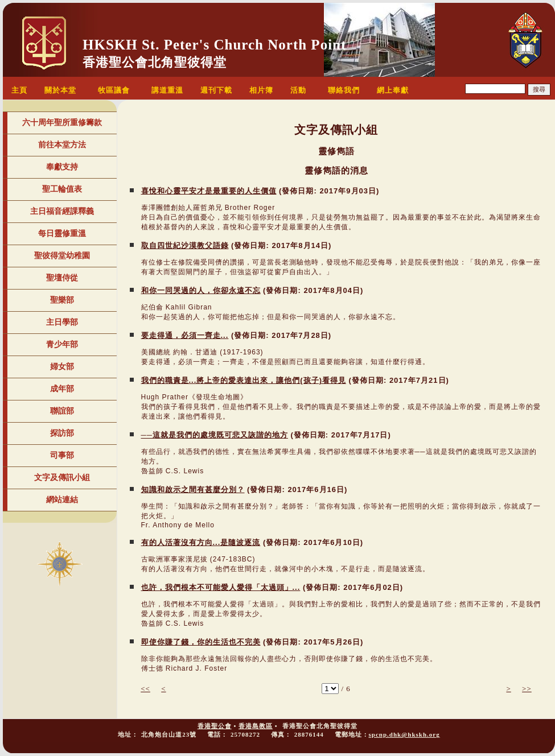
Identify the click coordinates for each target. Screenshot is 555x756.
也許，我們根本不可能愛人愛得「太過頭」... (221, 587)
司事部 (62, 455)
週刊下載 (216, 90)
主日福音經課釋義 (62, 211)
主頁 (19, 90)
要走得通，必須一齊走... (185, 335)
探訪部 (62, 433)
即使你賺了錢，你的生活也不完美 (201, 642)
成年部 (62, 389)
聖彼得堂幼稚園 (62, 256)
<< (145, 689)
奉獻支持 (62, 167)
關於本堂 (60, 90)
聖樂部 (62, 300)
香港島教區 (256, 726)
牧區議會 (114, 90)
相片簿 (261, 90)
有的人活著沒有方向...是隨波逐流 (201, 542)
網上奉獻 (393, 90)
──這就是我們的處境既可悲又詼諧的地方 (215, 435)
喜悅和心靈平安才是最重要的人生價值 (209, 191)
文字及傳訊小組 (62, 478)
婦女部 (62, 367)
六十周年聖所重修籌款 (62, 123)
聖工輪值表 (62, 189)
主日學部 (62, 322)
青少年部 (62, 344)
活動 (298, 90)
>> (527, 689)
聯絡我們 (344, 90)
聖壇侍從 (62, 278)
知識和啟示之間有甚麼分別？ (193, 489)
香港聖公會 (215, 726)
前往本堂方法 (62, 145)
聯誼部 (62, 411)
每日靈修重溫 (62, 234)
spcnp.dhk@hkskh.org (404, 734)
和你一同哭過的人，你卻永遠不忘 (201, 290)
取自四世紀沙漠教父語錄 (185, 245)
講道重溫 (167, 90)
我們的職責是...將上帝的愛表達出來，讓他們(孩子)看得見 (244, 380)
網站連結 (62, 500)
